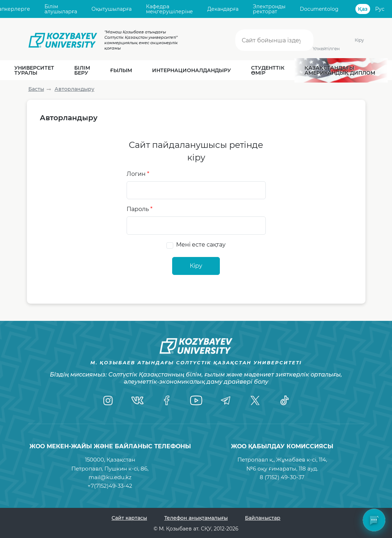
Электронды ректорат (269, 9)
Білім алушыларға (61, 9)
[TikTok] (284, 400)
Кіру (359, 40)
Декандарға (223, 9)
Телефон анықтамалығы (196, 518)
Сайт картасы (129, 518)
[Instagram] (108, 400)
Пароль (140, 209)
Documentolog (319, 9)
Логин (138, 174)
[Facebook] (167, 400)
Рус (380, 9)
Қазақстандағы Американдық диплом (340, 70)
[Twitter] (255, 400)
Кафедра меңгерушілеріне (169, 9)
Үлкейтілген (326, 48)
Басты (36, 89)
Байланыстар (263, 518)
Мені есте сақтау (201, 245)
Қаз (363, 9)
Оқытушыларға (112, 9)
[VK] (137, 400)
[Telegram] (226, 400)
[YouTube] (196, 400)
